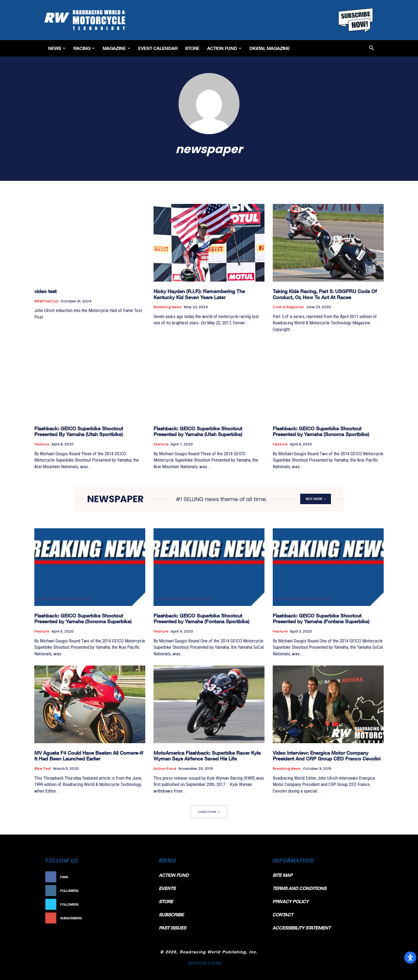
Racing (84, 48)
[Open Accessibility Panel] (410, 957)
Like (142, 877)
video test (45, 291)
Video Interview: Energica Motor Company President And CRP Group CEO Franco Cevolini (327, 756)
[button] (371, 48)
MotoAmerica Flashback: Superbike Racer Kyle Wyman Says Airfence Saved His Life (207, 756)
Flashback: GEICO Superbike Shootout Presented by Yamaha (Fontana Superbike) (321, 619)
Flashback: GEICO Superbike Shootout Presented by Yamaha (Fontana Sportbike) (201, 619)
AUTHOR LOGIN (205, 963)
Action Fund (224, 48)
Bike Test (43, 769)
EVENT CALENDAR (158, 48)
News (57, 48)
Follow (139, 891)
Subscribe (137, 918)
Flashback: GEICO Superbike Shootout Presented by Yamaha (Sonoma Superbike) (83, 619)
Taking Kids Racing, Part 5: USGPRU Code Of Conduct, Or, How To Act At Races (325, 294)
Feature (42, 444)
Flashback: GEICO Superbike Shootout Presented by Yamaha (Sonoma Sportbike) (321, 431)
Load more (209, 812)
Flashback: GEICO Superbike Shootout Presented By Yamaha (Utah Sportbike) (79, 431)
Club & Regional (288, 307)
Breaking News (168, 307)
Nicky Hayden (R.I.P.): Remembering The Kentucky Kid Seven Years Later (199, 294)
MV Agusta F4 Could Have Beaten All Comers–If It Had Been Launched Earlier (89, 756)
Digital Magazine (270, 48)
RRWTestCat (46, 301)
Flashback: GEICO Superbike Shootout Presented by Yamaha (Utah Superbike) (198, 431)
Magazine (116, 48)
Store (192, 48)
